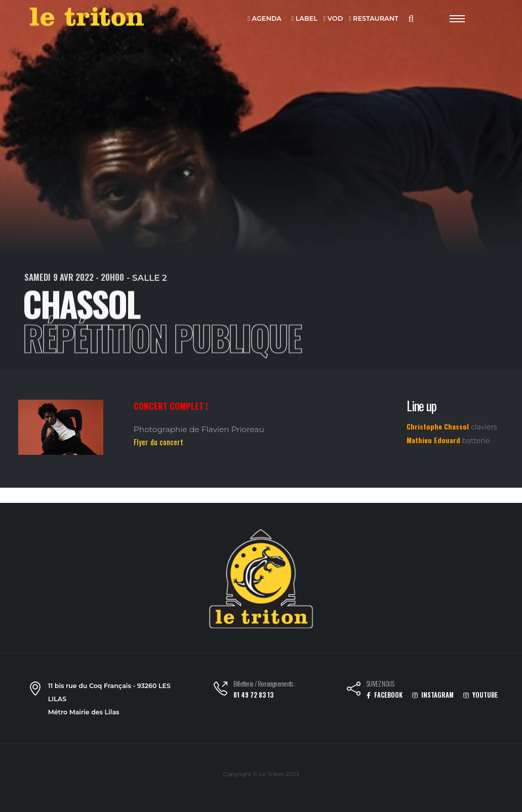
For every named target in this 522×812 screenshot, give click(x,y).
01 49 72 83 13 (253, 695)
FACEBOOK (385, 695)
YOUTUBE (480, 695)
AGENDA (265, 19)
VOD (333, 19)
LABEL (304, 19)
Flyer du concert (158, 442)
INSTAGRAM (433, 695)
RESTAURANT (374, 19)
